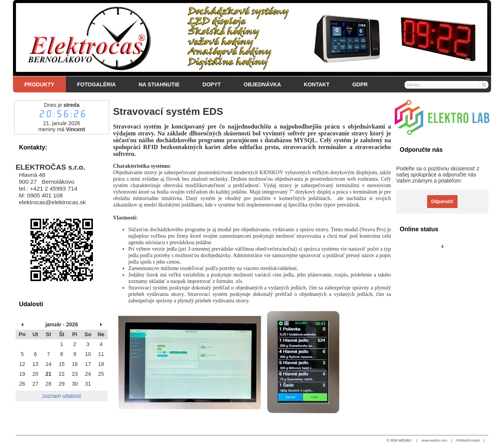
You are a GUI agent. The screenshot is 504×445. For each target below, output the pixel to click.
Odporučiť (442, 202)
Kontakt (474, 440)
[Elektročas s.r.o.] (252, 38)
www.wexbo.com (435, 440)
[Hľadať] (484, 84)
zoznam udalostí (62, 396)
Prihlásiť (462, 440)
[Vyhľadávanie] (447, 85)
